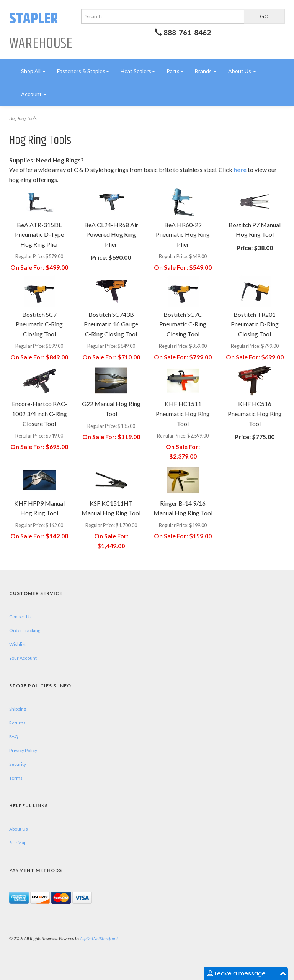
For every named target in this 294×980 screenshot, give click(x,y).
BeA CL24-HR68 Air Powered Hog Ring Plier (111, 234)
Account (34, 94)
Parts (175, 71)
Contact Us (20, 617)
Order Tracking (25, 630)
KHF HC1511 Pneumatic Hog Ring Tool (183, 413)
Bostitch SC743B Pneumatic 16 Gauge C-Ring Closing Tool (111, 324)
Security (18, 764)
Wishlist (18, 644)
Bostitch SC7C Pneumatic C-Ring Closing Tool (183, 324)
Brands (206, 71)
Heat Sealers (138, 71)
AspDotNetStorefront (99, 938)
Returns (17, 723)
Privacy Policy (23, 750)
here (240, 170)
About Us (242, 71)
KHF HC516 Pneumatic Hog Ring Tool (255, 413)
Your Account (23, 658)
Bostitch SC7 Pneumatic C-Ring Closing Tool (39, 324)
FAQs (15, 737)
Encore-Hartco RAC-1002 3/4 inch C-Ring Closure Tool (39, 413)
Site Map (18, 843)
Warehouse (41, 31)
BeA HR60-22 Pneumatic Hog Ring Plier (183, 234)
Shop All (33, 71)
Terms (16, 778)
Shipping (18, 709)
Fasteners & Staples (83, 71)
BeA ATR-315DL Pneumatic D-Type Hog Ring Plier (39, 234)
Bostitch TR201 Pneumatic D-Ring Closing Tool (255, 324)
